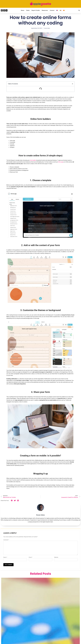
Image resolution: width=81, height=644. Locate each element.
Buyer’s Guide (36, 10)
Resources (45, 10)
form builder (33, 160)
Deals (28, 10)
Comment (6, 540)
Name (5, 557)
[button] (79, 10)
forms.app (61, 162)
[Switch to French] (57, 10)
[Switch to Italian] (61, 10)
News (23, 10)
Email (31, 557)
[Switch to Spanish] (64, 10)
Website (56, 557)
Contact (52, 10)
